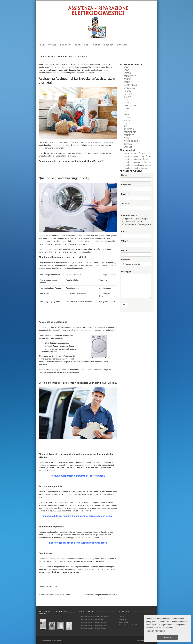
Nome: (125, 175)
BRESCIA (109, 45)
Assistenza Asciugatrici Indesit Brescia (101, 595)
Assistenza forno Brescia (134, 153)
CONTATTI (122, 45)
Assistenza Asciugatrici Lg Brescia (49, 587)
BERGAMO (66, 45)
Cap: (124, 232)
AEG (126, 67)
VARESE (52, 45)
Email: (125, 194)
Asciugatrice (144, 224)
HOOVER (128, 91)
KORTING (128, 109)
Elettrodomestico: (130, 215)
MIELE (127, 115)
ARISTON (128, 73)
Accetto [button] (167, 637)
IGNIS (126, 100)
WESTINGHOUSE (132, 141)
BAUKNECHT (130, 76)
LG (125, 112)
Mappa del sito (124, 622)
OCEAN (127, 117)
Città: (124, 241)
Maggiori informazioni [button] (156, 631)
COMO (78, 45)
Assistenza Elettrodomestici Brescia (51, 640)
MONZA (97, 45)
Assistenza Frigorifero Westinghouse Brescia (95, 616)
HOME (42, 45)
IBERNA (127, 97)
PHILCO (127, 120)
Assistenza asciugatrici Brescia (137, 162)
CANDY (127, 82)
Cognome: (127, 185)
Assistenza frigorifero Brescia (136, 159)
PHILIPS (127, 123)
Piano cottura (129, 224)
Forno (138, 222)
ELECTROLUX (130, 85)
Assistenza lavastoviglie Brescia (138, 165)
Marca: (125, 250)
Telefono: (126, 204)
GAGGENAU (129, 88)
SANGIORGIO (130, 132)
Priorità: (126, 260)
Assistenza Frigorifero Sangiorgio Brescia (94, 625)
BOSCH (127, 79)
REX (126, 126)
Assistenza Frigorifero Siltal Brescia (92, 619)
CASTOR (128, 147)
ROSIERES (129, 129)
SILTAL (127, 138)
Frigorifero (127, 219)
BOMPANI (128, 144)
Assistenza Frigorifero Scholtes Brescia (93, 622)
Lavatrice (128, 222)
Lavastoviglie (141, 219)
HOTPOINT (129, 94)
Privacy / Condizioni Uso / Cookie (130, 625)
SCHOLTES (129, 135)
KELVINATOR (130, 106)
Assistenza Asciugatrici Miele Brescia (55, 595)
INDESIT (127, 103)
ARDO (126, 70)
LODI (87, 45)
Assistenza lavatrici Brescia (136, 168)
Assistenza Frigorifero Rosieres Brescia (93, 628)
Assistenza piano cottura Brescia (138, 156)
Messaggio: (127, 272)
